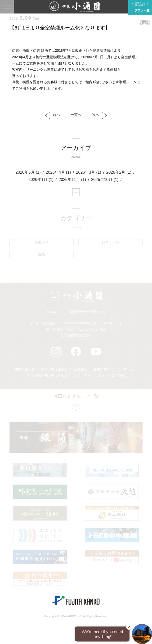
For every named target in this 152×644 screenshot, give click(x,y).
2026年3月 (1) (89, 172)
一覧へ (76, 115)
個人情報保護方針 (54, 369)
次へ (100, 115)
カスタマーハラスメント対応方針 (100, 375)
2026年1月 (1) (41, 180)
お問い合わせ (24, 369)
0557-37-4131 (95, 329)
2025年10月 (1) (105, 180)
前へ (52, 115)
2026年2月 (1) (119, 172)
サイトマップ (123, 369)
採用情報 (100, 369)
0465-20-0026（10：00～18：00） (95, 323)
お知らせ (41, 242)
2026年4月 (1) (58, 172)
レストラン (110, 242)
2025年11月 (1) (72, 180)
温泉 (41, 254)
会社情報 (81, 369)
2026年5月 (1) (28, 172)
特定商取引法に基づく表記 (47, 375)
